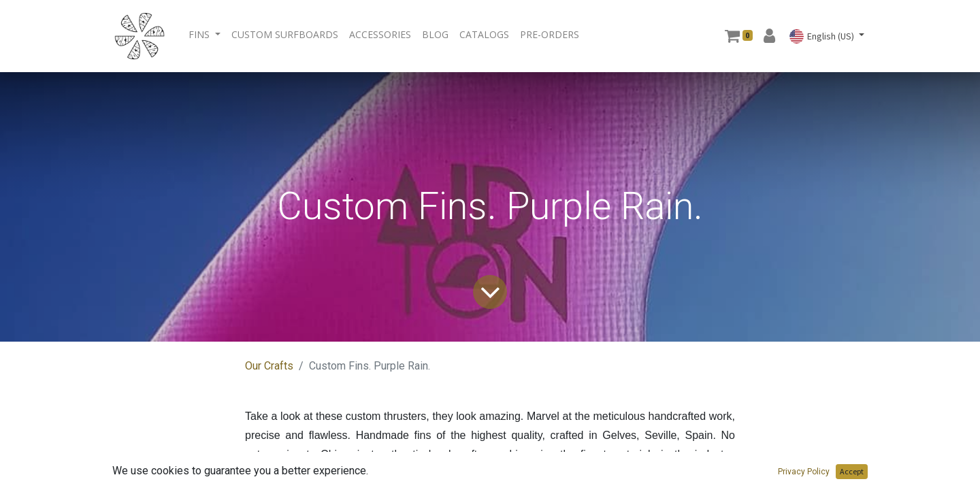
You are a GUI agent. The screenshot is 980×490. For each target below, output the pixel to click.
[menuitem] (285, 34)
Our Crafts (269, 366)
